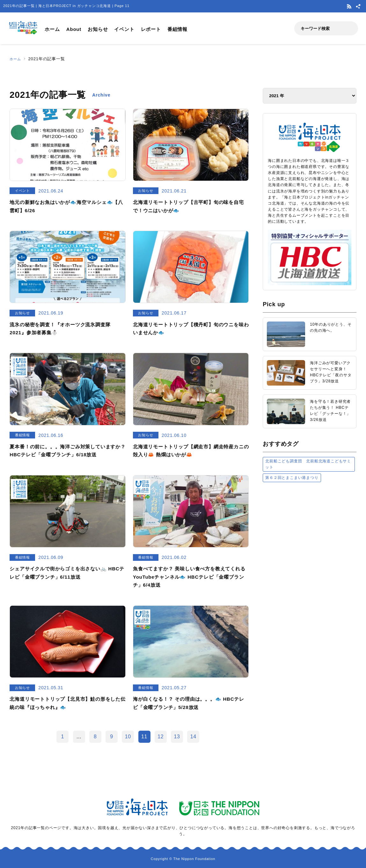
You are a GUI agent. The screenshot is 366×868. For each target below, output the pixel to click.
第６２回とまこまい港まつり (292, 478)
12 (161, 737)
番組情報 (177, 29)
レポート (151, 29)
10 (128, 737)
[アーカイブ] (310, 96)
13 (177, 737)
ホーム (52, 29)
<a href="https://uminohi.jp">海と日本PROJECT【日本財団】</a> (310, 568)
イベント (124, 29)
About (74, 29)
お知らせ (98, 29)
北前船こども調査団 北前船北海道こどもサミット (308, 464)
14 (193, 737)
